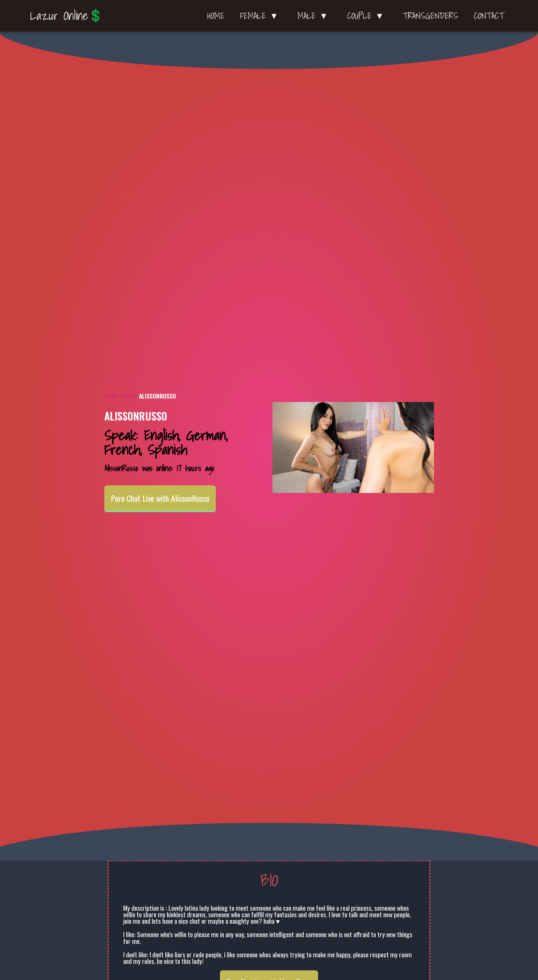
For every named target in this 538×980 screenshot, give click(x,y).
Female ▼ (261, 16)
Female (128, 396)
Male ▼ (314, 16)
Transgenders (430, 16)
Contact (489, 16)
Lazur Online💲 (67, 15)
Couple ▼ (367, 16)
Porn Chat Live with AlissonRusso (160, 498)
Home (216, 16)
